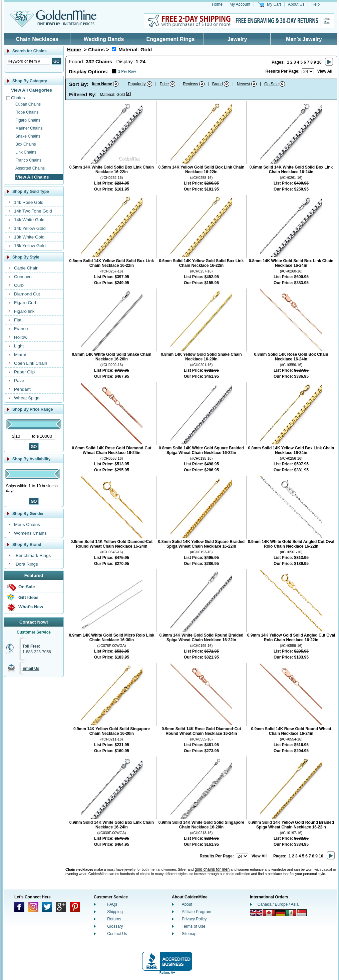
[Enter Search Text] (28, 61)
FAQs (112, 904)
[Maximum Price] (47, 436)
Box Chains (26, 144)
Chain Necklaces (37, 39)
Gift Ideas (29, 597)
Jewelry (237, 39)
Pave (19, 381)
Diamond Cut (27, 294)
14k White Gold (29, 220)
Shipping (115, 912)
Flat (18, 320)
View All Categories (32, 90)
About (187, 904)
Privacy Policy (194, 919)
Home (217, 4)
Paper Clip (24, 372)
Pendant (22, 389)
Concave (23, 277)
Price (164, 84)
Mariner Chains (29, 128)
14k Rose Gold (29, 202)
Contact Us (117, 934)
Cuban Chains (28, 104)
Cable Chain (26, 268)
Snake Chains (28, 136)
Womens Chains (30, 533)
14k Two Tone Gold (33, 211)
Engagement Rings (171, 39)
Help (315, 4)
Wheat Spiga (27, 398)
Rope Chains (27, 112)
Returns (114, 919)
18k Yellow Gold (30, 246)
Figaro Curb (26, 303)
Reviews (190, 84)
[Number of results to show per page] (308, 71)
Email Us (31, 669)
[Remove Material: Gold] (114, 49)
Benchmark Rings (33, 555)
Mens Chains (27, 524)
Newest (244, 84)
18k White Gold (29, 237)
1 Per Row (127, 71)
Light (19, 346)
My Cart (274, 4)
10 (319, 62)
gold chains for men (212, 869)
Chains (18, 98)
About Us (296, 4)
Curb (19, 285)
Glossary (115, 926)
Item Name (102, 84)
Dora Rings (27, 564)
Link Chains (26, 152)
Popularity (137, 84)
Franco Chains (28, 160)
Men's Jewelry (304, 39)
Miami (20, 355)
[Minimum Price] (23, 436)
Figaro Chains (28, 120)
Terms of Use (194, 926)
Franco (21, 329)
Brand (218, 84)
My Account (240, 4)
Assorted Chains (30, 168)
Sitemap (189, 934)
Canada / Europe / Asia (278, 904)
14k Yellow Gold (30, 228)
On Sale (27, 587)
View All (325, 71)
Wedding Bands (104, 39)
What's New (31, 607)
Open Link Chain (31, 363)
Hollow (21, 337)
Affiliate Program (197, 912)
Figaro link (24, 311)
